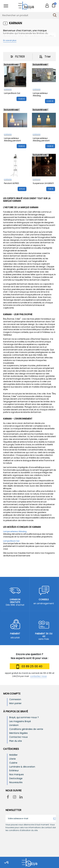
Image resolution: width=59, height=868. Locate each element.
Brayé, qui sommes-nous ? (24, 717)
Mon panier (15, 703)
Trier (45, 57)
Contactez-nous (18, 737)
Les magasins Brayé (20, 721)
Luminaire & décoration (22, 767)
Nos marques (17, 775)
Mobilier (13, 755)
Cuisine (13, 763)
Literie (13, 759)
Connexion (15, 699)
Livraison (14, 725)
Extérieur (14, 771)
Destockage (16, 778)
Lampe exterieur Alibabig (15, 531)
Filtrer (18, 57)
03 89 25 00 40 (29, 667)
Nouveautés (16, 782)
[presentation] (32, 840)
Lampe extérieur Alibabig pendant (12, 139)
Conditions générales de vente (26, 729)
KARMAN (8, 89)
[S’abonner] (55, 819)
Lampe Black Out (12, 93)
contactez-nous (38, 676)
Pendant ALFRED (11, 183)
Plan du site (16, 741)
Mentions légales (18, 733)
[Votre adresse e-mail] (28, 819)
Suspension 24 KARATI (43, 183)
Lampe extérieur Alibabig (40, 94)
